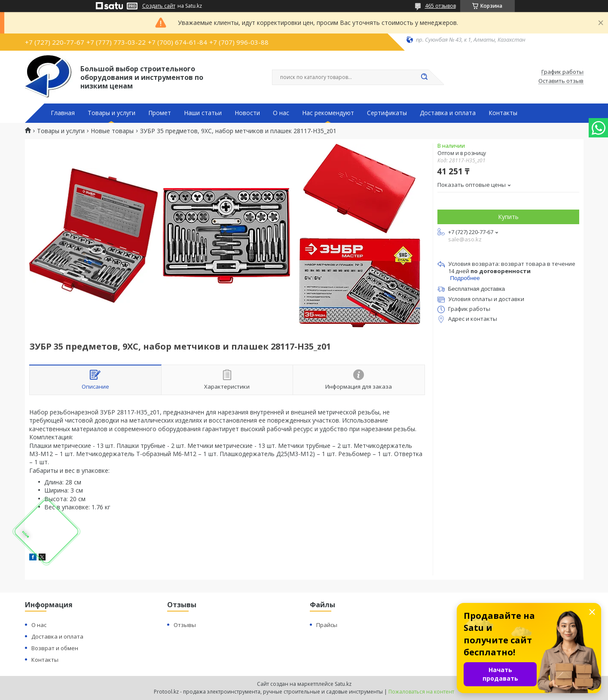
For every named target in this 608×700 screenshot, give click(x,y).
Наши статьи (203, 113)
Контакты (503, 113)
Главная (63, 113)
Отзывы (185, 625)
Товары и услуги (112, 113)
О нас (281, 113)
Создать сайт (159, 6)
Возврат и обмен (55, 648)
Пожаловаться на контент (421, 692)
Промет (160, 113)
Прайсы (327, 625)
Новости (247, 113)
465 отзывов (440, 6)
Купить (508, 217)
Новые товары (112, 131)
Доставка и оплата (448, 113)
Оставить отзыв (561, 81)
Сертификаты (387, 113)
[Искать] (425, 77)
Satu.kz (343, 684)
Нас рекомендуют (328, 113)
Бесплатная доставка (477, 289)
